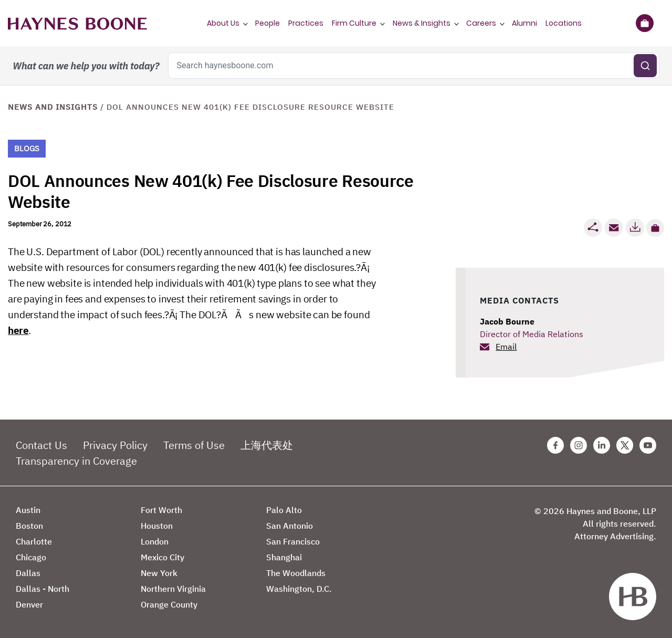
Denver (29, 604)
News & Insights (422, 23)
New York (159, 573)
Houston (157, 526)
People (267, 23)
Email (506, 347)
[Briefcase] (644, 23)
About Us (223, 23)
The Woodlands (296, 573)
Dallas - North (43, 589)
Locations (564, 23)
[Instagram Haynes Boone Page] (579, 445)
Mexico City (162, 557)
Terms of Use (194, 445)
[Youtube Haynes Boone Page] (648, 445)
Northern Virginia (173, 589)
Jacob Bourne (507, 321)
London (155, 541)
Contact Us (41, 445)
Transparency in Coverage (76, 461)
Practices (306, 23)
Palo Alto (284, 510)
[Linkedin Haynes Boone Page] (602, 445)
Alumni (524, 23)
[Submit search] (645, 66)
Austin (28, 510)
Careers (481, 23)
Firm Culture (354, 23)
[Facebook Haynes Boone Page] (555, 445)
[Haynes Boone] (77, 23)
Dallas (28, 573)
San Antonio (290, 526)
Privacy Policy (115, 445)
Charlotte (34, 541)
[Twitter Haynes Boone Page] (625, 445)
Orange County (169, 604)
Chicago (31, 557)
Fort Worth (161, 510)
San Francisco (293, 541)
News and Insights (53, 107)
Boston (29, 526)
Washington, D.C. (299, 589)
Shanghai (284, 557)
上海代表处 (267, 445)
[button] (655, 228)
